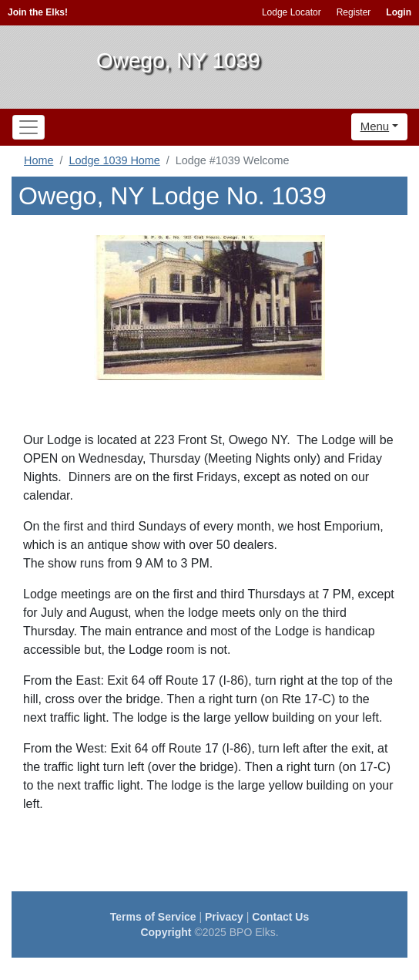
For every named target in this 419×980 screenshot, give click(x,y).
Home (39, 160)
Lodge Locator (292, 12)
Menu (375, 126)
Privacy (224, 917)
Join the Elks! (38, 12)
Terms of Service (153, 917)
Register (354, 12)
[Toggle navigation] (28, 127)
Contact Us (280, 917)
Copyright (166, 932)
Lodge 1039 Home (114, 160)
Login (399, 12)
